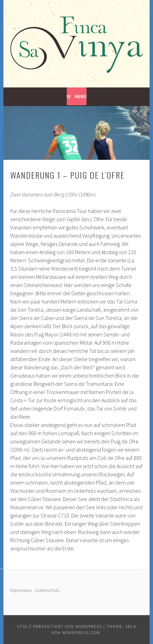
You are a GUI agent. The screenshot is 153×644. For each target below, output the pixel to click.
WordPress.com (81, 633)
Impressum (21, 590)
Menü (81, 96)
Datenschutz (48, 590)
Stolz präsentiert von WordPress (60, 626)
